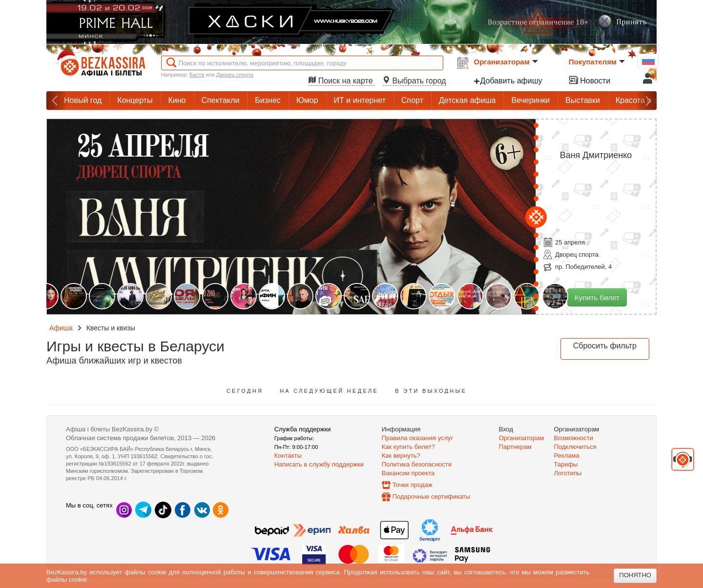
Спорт (412, 100)
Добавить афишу (508, 81)
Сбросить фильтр (605, 346)
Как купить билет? (408, 447)
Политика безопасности (417, 464)
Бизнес (268, 100)
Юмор (307, 100)
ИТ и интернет (360, 100)
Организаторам (506, 62)
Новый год (83, 100)
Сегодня (245, 391)
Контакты (288, 456)
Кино (177, 100)
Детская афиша (467, 100)
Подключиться (575, 447)
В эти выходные (431, 391)
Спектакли (221, 100)
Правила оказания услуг (418, 438)
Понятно (635, 575)
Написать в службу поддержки (319, 464)
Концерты (135, 100)
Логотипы (568, 473)
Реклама (567, 456)
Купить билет (597, 297)
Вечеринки (530, 100)
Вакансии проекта (408, 473)
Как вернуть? (401, 456)
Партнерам (515, 447)
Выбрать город (414, 81)
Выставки (583, 100)
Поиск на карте (342, 81)
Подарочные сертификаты (431, 497)
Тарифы (566, 464)
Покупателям (597, 62)
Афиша (61, 328)
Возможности (574, 438)
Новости (589, 80)
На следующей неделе (329, 391)
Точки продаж (413, 485)
